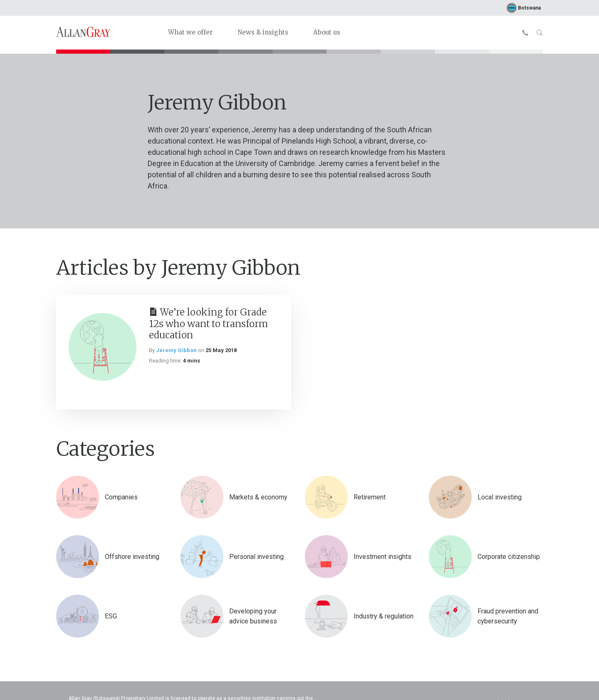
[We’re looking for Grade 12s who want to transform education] (103, 347)
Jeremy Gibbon (176, 350)
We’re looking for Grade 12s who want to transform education (208, 324)
